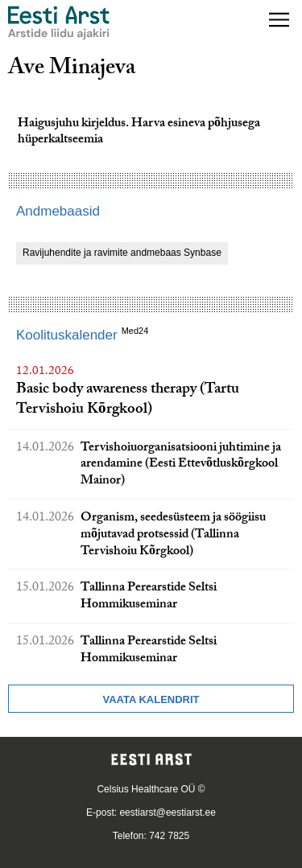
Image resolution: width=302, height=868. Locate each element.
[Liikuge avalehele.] (59, 23)
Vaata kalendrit (151, 699)
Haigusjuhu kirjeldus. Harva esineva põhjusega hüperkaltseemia (139, 133)
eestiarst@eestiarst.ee (168, 812)
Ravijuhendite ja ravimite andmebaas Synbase (122, 253)
